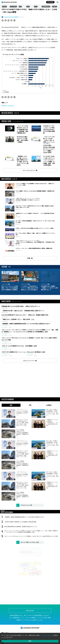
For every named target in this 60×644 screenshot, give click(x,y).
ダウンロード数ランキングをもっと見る (30, 556)
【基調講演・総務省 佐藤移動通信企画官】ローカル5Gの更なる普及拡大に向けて (24, 531)
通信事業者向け (46, 7)
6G (28, 7)
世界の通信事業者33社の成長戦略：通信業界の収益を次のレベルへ (21, 541)
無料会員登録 (50, 2)
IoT (36, 7)
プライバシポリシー (47, 635)
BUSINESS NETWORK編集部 (11, 17)
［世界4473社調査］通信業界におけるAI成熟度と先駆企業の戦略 (20, 536)
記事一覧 (30, 272)
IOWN (4, 7)
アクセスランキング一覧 (26, 519)
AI (20, 7)
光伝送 (55, 7)
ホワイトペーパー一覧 (30, 375)
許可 (30, 641)
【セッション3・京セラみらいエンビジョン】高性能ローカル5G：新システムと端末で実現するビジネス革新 (31, 550)
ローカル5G (13, 7)
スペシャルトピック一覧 (30, 170)
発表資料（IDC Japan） (8, 106)
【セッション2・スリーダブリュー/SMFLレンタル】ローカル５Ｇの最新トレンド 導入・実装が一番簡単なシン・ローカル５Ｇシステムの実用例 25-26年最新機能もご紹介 (31, 545)
